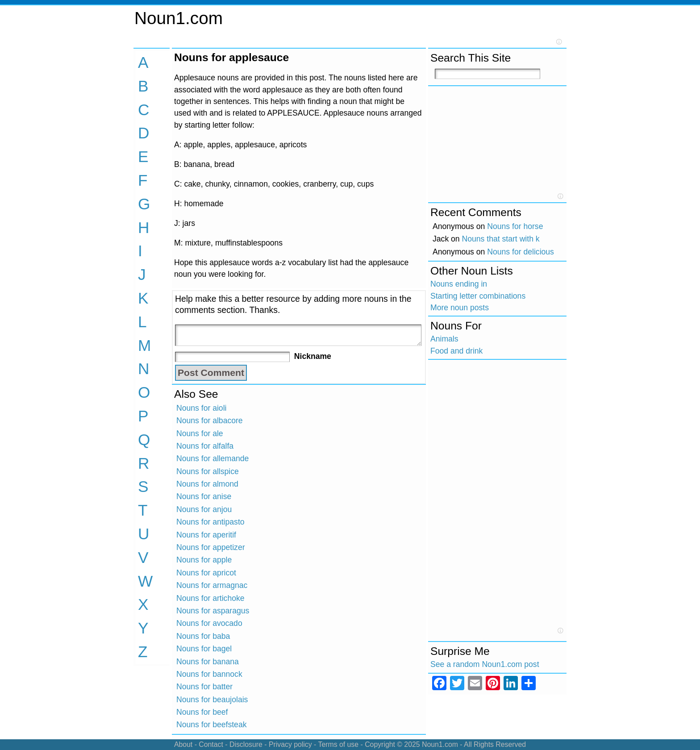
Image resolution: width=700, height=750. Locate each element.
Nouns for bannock (209, 674)
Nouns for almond (207, 484)
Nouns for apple (204, 560)
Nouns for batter (204, 687)
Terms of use (338, 744)
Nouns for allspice (208, 471)
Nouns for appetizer (211, 547)
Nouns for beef (202, 712)
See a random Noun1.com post (485, 664)
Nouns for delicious (521, 252)
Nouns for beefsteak (211, 725)
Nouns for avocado (209, 623)
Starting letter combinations (478, 296)
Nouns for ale (200, 433)
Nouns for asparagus (213, 611)
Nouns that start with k (501, 239)
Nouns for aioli (201, 408)
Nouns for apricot (206, 573)
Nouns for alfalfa (205, 446)
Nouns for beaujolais (212, 700)
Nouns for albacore (210, 421)
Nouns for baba (203, 636)
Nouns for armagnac (212, 585)
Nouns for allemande (212, 458)
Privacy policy (290, 744)
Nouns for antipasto (210, 522)
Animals (444, 339)
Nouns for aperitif (206, 535)
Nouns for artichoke (210, 598)
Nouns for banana (208, 662)
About (183, 744)
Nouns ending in (459, 284)
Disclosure (246, 744)
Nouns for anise (204, 496)
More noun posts (460, 308)
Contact (211, 744)
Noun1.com (179, 18)
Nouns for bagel (204, 649)
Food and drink (456, 351)
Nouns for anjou (204, 509)
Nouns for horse (515, 226)
